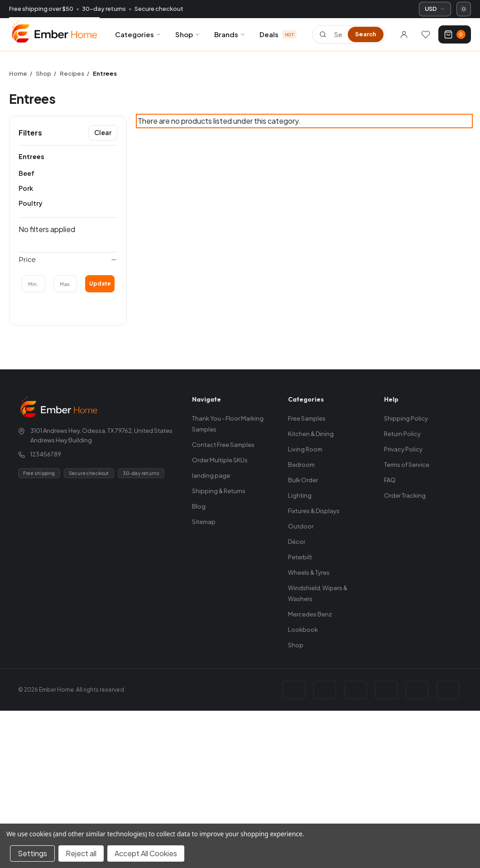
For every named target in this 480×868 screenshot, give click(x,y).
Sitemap (204, 522)
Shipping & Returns (219, 491)
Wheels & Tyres (309, 572)
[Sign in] (404, 34)
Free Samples (307, 418)
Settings (32, 853)
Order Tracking (405, 495)
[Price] (68, 260)
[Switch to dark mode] (464, 9)
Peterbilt (300, 557)
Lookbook (303, 630)
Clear (103, 132)
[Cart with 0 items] (455, 34)
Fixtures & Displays (314, 511)
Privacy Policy (403, 449)
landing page (211, 475)
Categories (138, 34)
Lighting (300, 495)
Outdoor (301, 526)
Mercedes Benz (310, 614)
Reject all (81, 853)
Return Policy (402, 434)
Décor (297, 542)
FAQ (390, 480)
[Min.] (33, 284)
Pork (26, 188)
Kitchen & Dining (311, 434)
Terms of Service (407, 465)
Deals (278, 34)
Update (100, 284)
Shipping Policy (406, 418)
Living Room (305, 449)
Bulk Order (303, 480)
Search (366, 34)
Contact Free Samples (223, 445)
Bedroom (301, 465)
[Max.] (65, 284)
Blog (199, 506)
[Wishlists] (426, 34)
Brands (230, 34)
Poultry (31, 203)
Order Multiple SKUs (220, 460)
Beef (26, 173)
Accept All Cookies (146, 853)
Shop (188, 34)
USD (435, 9)
